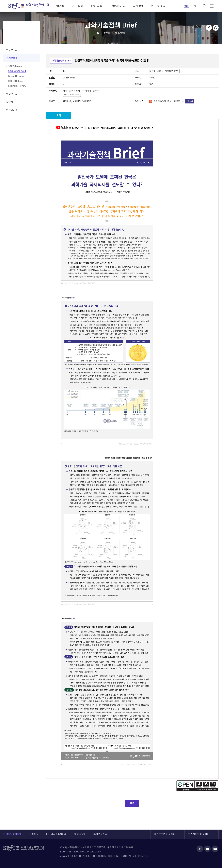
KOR (186, 6)
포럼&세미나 (117, 6)
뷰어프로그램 (100, 834)
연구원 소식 (158, 6)
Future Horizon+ (16, 76)
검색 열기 (204, 6)
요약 (59, 115)
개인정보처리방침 (12, 834)
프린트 (216, 28)
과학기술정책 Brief (17, 71)
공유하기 (209, 28)
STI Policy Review (17, 86)
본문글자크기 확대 (201, 28)
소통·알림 (96, 6)
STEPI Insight (15, 66)
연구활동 (77, 6)
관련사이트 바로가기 (199, 833)
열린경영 (138, 6)
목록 (132, 803)
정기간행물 (12, 58)
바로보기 (190, 101)
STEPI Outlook (16, 81)
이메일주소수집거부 (56, 834)
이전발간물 (12, 110)
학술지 (10, 102)
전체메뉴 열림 (211, 6)
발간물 (60, 6)
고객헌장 (34, 834)
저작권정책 (80, 834)
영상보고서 (12, 94)
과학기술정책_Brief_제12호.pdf (169, 101)
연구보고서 (12, 50)
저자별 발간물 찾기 (172, 71)
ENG (195, 6)
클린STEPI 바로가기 (165, 833)
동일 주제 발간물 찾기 (72, 94)
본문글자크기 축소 (195, 28)
